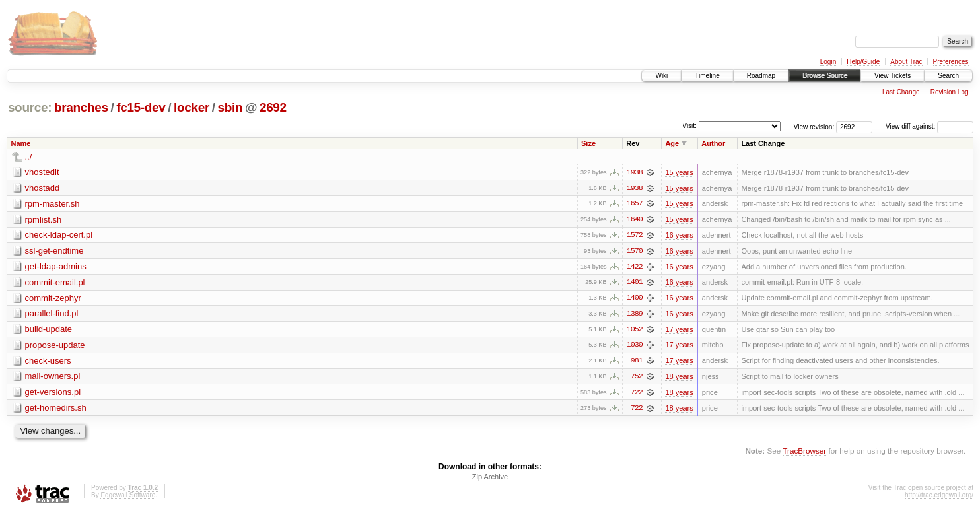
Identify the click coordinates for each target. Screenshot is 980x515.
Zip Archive (490, 479)
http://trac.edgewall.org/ (939, 498)
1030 (635, 347)
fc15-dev (141, 107)
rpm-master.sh (52, 204)
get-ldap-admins (56, 267)
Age (672, 143)
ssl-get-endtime (54, 251)
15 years (679, 172)
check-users (48, 362)
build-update (49, 330)
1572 (635, 236)
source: (30, 107)
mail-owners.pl (53, 378)
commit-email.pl (55, 283)
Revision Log (950, 92)
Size (588, 143)
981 (637, 362)
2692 (273, 107)
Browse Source (825, 76)
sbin (230, 107)
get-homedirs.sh (56, 410)
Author (713, 143)
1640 (635, 220)
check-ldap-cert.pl (59, 235)
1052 (635, 331)
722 (637, 394)
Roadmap (761, 76)
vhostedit (42, 172)
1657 (635, 204)
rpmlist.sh (44, 220)
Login (828, 62)
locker (192, 107)
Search (948, 76)
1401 (635, 283)
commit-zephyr (53, 299)
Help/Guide (863, 62)
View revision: (814, 126)
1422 (635, 267)
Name (21, 143)
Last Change (901, 92)
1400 (635, 299)
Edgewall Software (128, 498)
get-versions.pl (53, 394)
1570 (635, 252)
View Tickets (892, 76)
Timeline (707, 76)
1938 (635, 172)
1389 (635, 315)
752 (637, 378)
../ (29, 157)
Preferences (951, 62)
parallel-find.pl (52, 315)
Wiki (661, 76)
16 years (679, 236)
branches (81, 107)
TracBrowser (804, 453)
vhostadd (43, 188)
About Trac (906, 62)
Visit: (689, 126)
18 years (679, 378)
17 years (679, 331)
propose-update (55, 346)
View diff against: (929, 126)
